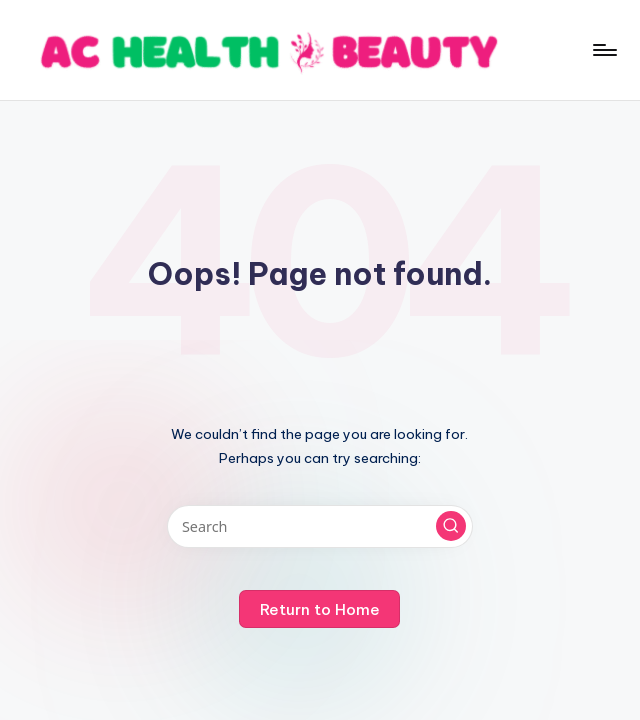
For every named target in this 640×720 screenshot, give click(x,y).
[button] (451, 526)
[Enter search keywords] (319, 526)
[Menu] (603, 50)
